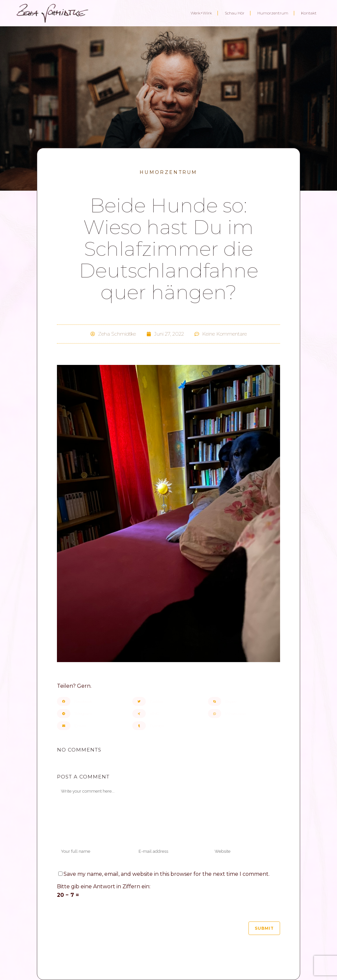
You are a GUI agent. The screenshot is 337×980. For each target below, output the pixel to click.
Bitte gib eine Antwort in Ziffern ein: (104, 886)
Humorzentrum (168, 172)
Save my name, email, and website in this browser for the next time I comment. (167, 874)
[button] (93, 701)
